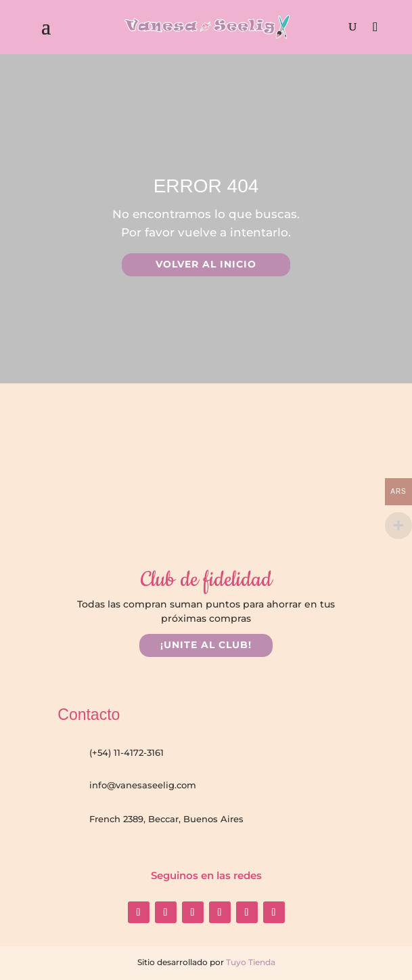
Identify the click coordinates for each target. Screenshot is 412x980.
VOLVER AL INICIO (206, 264)
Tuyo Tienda (250, 962)
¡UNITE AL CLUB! (206, 645)
